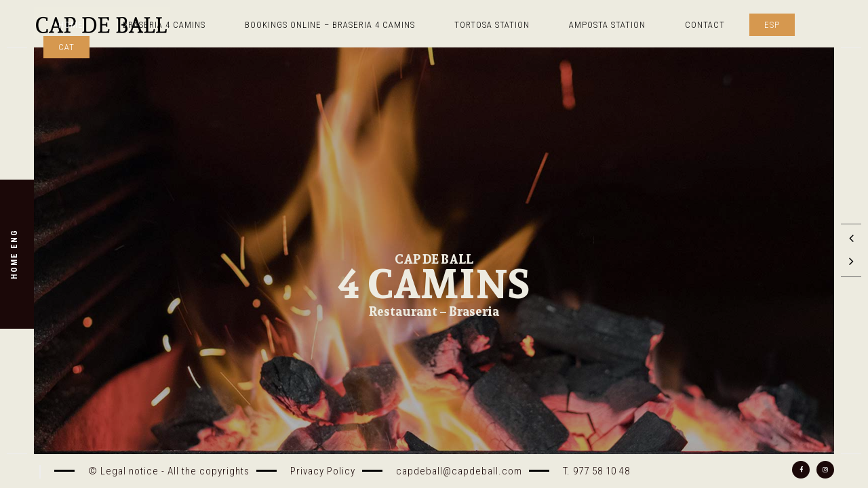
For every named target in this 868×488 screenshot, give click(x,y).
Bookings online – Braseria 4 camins (330, 25)
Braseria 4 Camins (164, 25)
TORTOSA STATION (492, 25)
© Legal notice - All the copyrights (169, 471)
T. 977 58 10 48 (596, 471)
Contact (705, 25)
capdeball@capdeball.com (459, 471)
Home (71, 25)
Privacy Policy (323, 471)
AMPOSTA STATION (607, 25)
